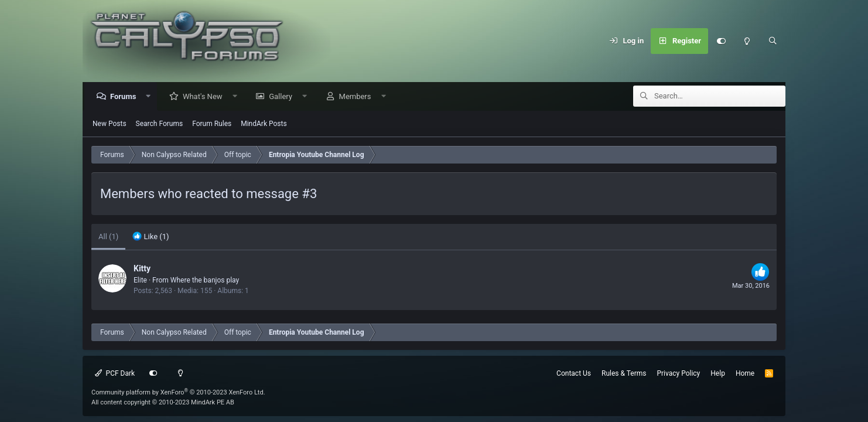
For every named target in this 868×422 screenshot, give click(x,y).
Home (745, 373)
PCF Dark (115, 373)
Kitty (142, 269)
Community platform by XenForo (178, 392)
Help (718, 373)
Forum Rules (212, 124)
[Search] (773, 41)
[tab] (151, 237)
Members (358, 97)
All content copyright (163, 402)
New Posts (110, 124)
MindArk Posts (264, 124)
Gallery (283, 97)
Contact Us (574, 373)
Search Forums (160, 124)
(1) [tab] (108, 237)
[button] (151, 97)
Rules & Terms (624, 373)
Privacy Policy (678, 373)
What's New (206, 97)
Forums (126, 97)
